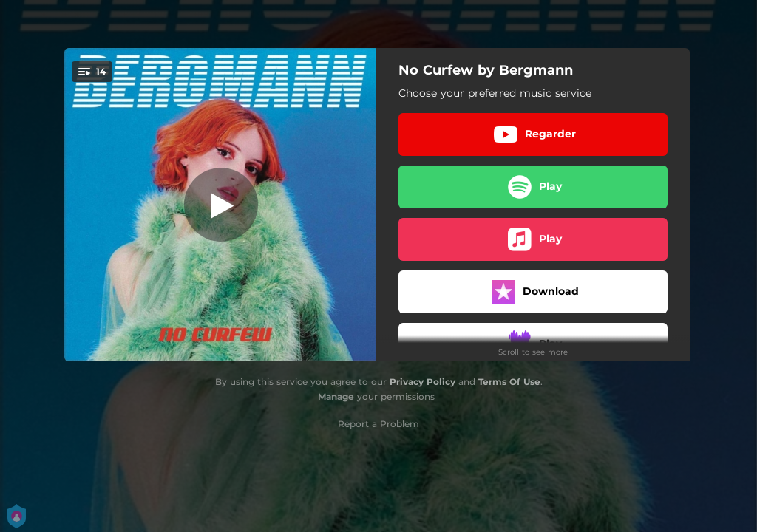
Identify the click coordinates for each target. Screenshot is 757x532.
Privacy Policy (422, 382)
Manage (336, 396)
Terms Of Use (509, 382)
